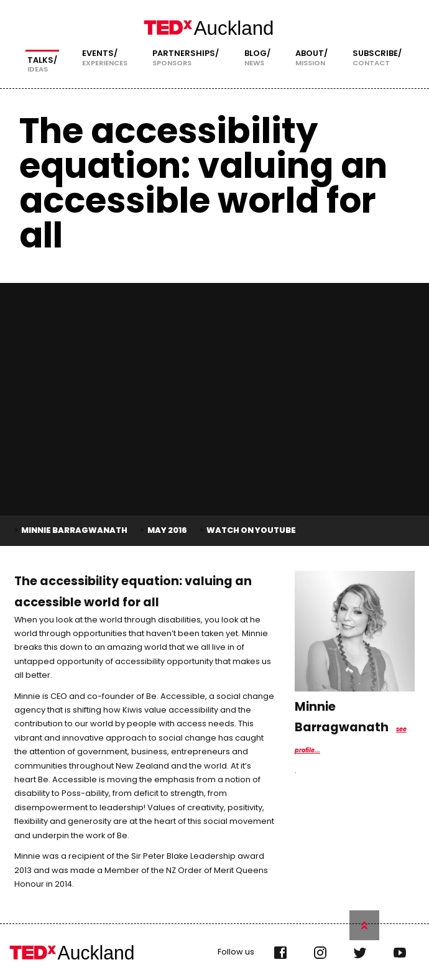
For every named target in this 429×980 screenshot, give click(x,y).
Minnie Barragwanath (74, 529)
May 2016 (167, 529)
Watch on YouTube (251, 529)
